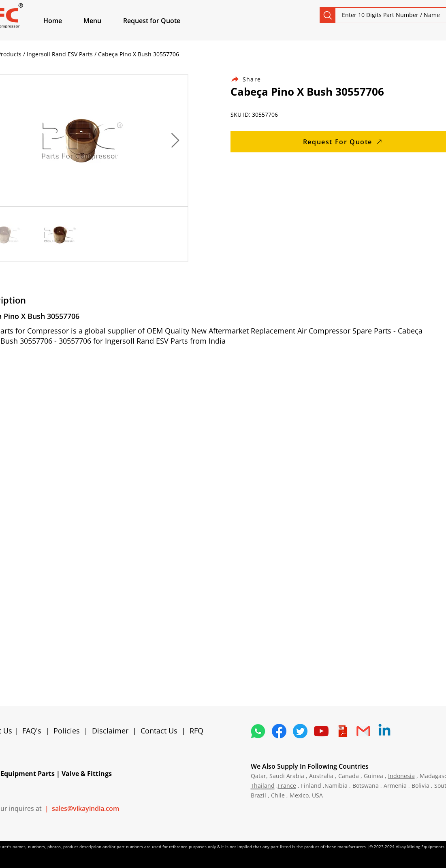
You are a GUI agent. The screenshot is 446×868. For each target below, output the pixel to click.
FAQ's (32, 731)
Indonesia (401, 776)
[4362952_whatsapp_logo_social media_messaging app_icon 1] (258, 731)
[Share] (251, 79)
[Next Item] (175, 141)
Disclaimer (112, 731)
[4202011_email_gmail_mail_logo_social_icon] (363, 731)
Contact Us (159, 731)
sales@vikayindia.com (85, 808)
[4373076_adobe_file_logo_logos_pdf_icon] (342, 731)
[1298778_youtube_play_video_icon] (321, 731)
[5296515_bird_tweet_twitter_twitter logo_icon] (300, 731)
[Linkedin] (384, 731)
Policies (67, 731)
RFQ (196, 731)
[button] (102, 21)
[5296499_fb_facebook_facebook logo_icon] (279, 731)
